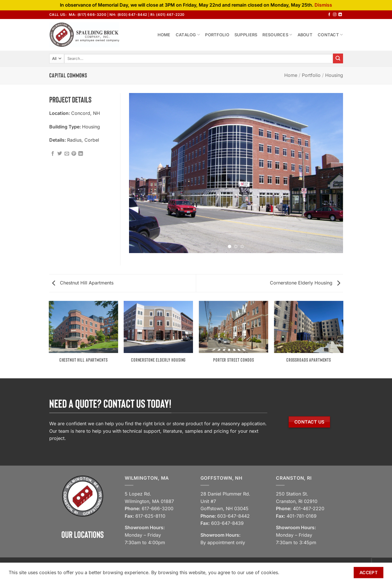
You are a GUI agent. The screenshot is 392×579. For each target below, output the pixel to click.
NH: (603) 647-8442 (128, 15)
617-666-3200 (158, 508)
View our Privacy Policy (271, 568)
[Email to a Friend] (67, 154)
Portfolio (217, 35)
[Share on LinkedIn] (81, 154)
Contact (330, 35)
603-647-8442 (233, 516)
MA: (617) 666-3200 (88, 15)
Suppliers (246, 35)
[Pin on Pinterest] (74, 154)
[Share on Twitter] (60, 154)
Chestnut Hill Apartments (83, 283)
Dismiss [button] (323, 5)
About (305, 35)
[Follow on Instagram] (335, 15)
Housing (334, 75)
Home (164, 35)
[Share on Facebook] (53, 154)
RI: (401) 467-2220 (167, 15)
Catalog (188, 35)
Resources (277, 35)
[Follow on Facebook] (329, 15)
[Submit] (338, 58)
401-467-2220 (309, 508)
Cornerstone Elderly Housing (305, 283)
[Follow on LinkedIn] (340, 15)
